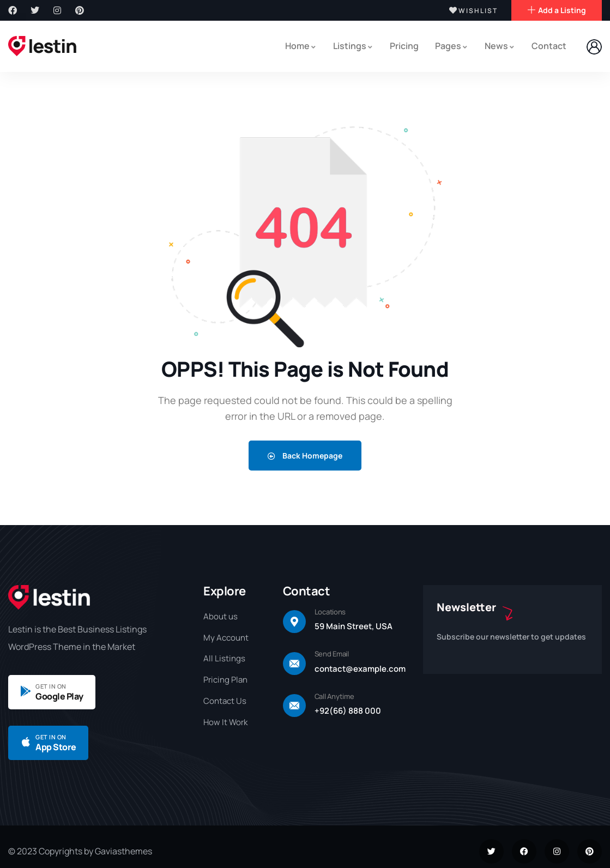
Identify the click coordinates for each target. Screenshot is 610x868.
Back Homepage (305, 455)
